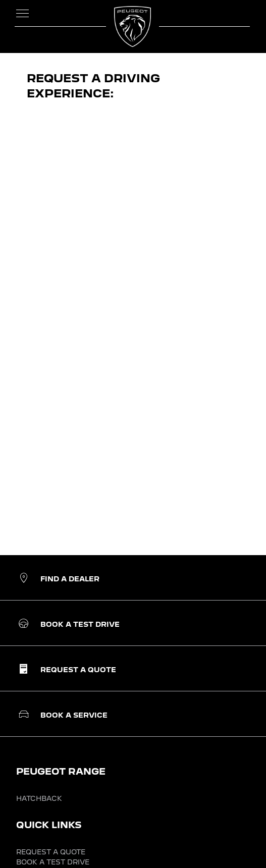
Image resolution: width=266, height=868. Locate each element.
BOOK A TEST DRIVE (53, 862)
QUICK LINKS (49, 825)
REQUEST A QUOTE (51, 852)
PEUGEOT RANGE (61, 771)
